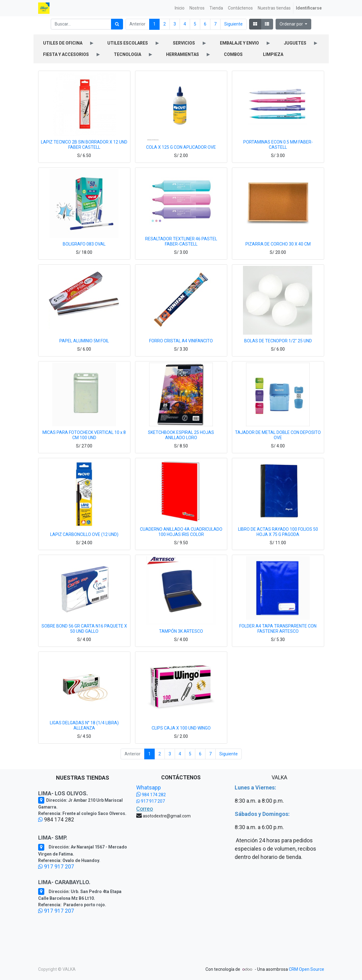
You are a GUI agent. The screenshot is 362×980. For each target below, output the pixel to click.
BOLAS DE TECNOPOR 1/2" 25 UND (278, 341)
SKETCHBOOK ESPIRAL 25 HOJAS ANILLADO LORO (181, 435)
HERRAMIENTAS (183, 54)
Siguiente (233, 24)
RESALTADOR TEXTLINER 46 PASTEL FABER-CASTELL (181, 241)
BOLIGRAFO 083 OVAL (84, 244)
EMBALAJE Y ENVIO (239, 43)
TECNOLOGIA (127, 54)
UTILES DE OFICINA (63, 43)
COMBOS (233, 54)
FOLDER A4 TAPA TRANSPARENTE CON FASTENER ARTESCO (278, 629)
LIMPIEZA (273, 54)
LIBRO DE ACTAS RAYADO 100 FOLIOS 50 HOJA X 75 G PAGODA (278, 532)
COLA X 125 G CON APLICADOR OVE (181, 147)
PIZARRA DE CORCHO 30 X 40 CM (278, 244)
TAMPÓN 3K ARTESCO (181, 631)
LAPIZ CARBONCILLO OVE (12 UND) (84, 534)
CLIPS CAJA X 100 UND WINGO (181, 728)
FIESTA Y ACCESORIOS (66, 54)
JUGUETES (295, 43)
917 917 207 (56, 867)
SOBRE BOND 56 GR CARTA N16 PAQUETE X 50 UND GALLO (84, 629)
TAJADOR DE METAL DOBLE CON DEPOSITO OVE (278, 435)
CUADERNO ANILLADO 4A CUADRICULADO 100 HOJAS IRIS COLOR (181, 532)
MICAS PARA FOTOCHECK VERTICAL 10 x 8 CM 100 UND (84, 435)
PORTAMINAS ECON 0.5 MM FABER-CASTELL (278, 145)
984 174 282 (151, 795)
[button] (294, 24)
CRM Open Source (306, 969)
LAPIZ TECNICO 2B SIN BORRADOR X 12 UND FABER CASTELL (84, 145)
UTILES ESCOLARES (128, 43)
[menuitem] (180, 8)
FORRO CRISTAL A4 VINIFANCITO (181, 341)
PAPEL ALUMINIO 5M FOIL (84, 341)
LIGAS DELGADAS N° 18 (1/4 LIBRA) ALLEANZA (84, 725)
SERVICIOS (184, 43)
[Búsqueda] (117, 24)
